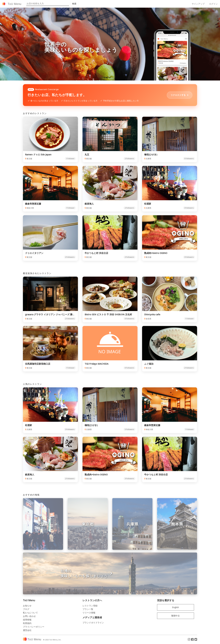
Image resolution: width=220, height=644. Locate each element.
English (175, 608)
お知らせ (27, 606)
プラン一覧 (88, 610)
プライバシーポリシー (34, 627)
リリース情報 (89, 613)
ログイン (213, 4)
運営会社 (27, 631)
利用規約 (27, 624)
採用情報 (27, 620)
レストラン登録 (90, 606)
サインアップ (198, 4)
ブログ (26, 610)
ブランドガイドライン (93, 623)
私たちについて (30, 613)
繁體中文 (176, 616)
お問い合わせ (29, 617)
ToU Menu (15, 4)
